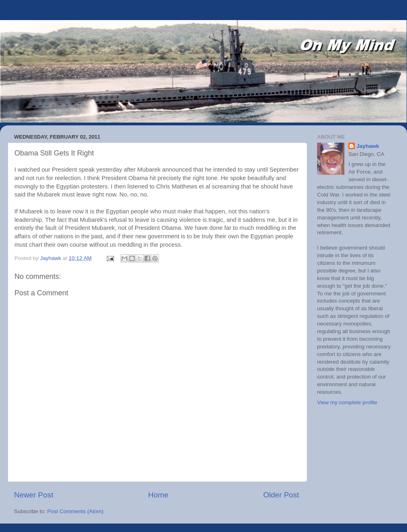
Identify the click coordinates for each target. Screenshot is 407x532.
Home (158, 495)
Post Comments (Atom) (75, 511)
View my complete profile (347, 402)
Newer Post (34, 495)
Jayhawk (368, 146)
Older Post (281, 495)
